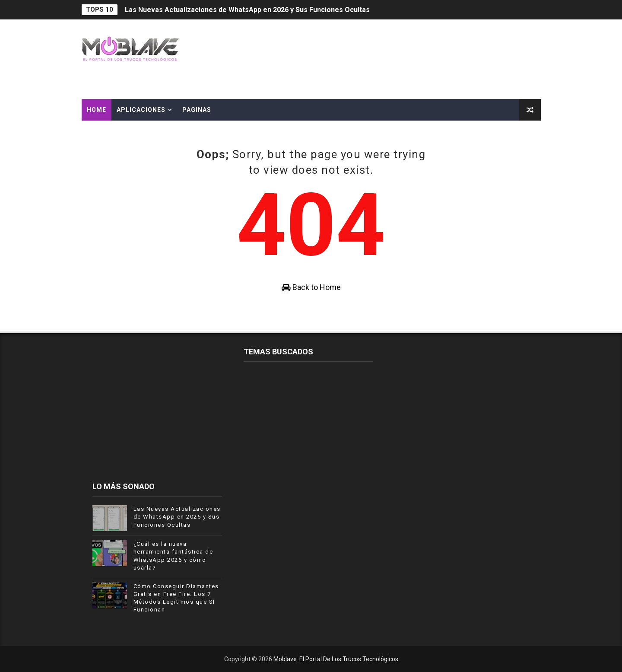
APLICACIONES (141, 110)
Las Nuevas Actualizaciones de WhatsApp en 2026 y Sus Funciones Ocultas (247, 10)
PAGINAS (197, 110)
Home (97, 110)
